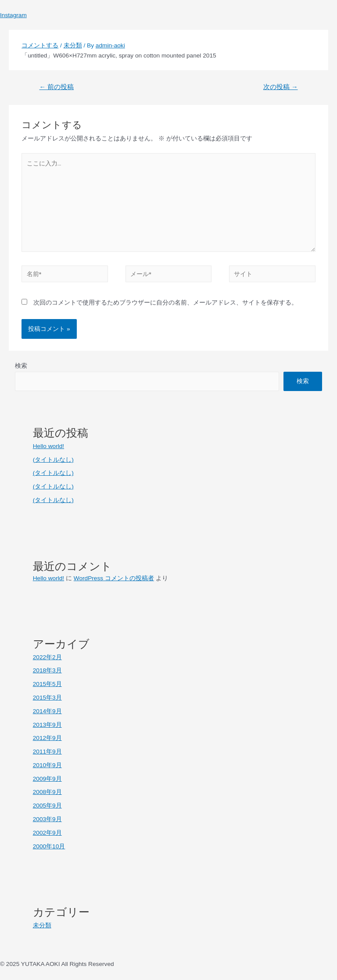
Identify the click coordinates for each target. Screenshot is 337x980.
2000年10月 (49, 846)
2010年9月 (47, 765)
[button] (168, 5)
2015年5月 (47, 684)
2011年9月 (47, 752)
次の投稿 (281, 87)
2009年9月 (47, 779)
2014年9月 (47, 711)
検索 (21, 366)
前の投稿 (56, 87)
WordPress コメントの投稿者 (114, 578)
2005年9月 (47, 806)
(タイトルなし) (53, 460)
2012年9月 (47, 738)
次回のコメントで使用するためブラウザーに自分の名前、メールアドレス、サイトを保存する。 (165, 303)
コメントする (40, 45)
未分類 (73, 45)
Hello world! (48, 446)
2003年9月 (47, 819)
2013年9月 (47, 725)
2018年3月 (47, 670)
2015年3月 (47, 698)
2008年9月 (47, 792)
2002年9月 (47, 833)
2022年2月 (47, 657)
